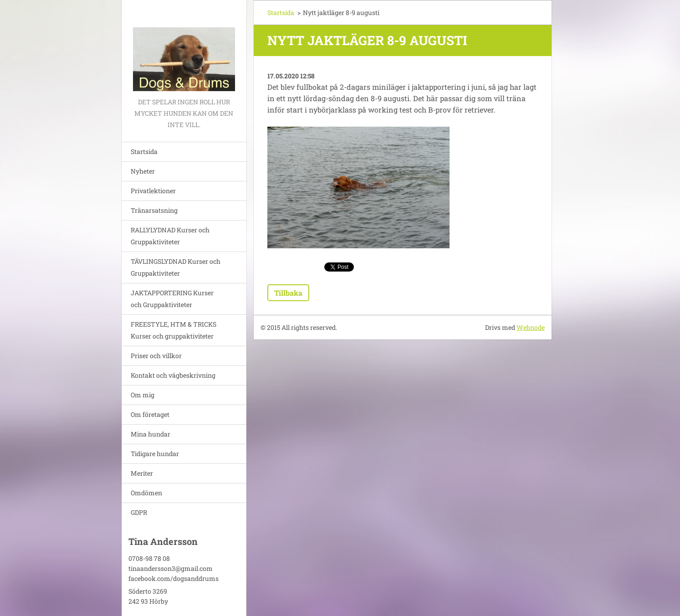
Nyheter (143, 171)
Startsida (144, 151)
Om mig (143, 395)
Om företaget (150, 414)
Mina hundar (151, 434)
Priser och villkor (156, 356)
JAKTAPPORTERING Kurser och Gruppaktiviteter (172, 299)
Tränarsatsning (154, 210)
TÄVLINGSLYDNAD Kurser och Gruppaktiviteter (176, 267)
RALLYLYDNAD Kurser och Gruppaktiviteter (170, 236)
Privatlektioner (153, 191)
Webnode (531, 327)
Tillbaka (288, 293)
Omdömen (146, 493)
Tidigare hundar (155, 454)
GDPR (139, 512)
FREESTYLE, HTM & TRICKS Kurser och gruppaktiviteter (174, 330)
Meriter (142, 473)
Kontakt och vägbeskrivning (173, 375)
